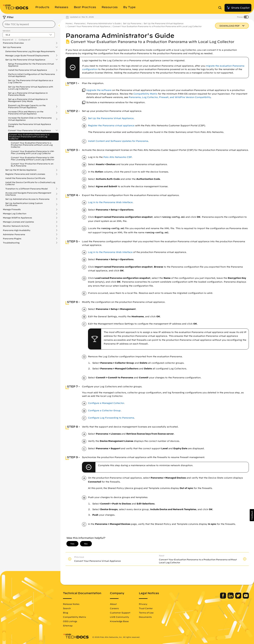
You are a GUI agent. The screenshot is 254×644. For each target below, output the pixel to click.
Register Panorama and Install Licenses (25, 174)
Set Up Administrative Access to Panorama (27, 199)
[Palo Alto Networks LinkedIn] (231, 598)
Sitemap (68, 626)
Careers (114, 608)
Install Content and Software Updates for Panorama (118, 141)
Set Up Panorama (12, 47)
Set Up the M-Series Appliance (21, 170)
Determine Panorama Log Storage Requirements (30, 51)
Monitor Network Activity (16, 226)
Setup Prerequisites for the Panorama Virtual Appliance (31, 65)
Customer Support (120, 613)
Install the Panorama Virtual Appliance (28, 70)
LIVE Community (119, 617)
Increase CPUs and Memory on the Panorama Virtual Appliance (26, 113)
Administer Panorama (14, 234)
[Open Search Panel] (221, 8)
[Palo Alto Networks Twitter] (239, 598)
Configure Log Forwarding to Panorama (111, 418)
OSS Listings (70, 621)
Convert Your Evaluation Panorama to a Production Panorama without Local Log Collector (32, 145)
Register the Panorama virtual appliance (111, 126)
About (113, 604)
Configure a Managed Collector (106, 403)
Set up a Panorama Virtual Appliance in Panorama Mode (28, 94)
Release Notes (71, 604)
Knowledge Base (119, 621)
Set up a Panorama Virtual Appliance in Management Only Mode (28, 100)
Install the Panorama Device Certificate (25, 178)
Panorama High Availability (17, 230)
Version (6, 31)
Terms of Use (146, 613)
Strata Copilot (238, 8)
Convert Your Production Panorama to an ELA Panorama (32, 165)
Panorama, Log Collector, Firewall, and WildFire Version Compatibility (170, 97)
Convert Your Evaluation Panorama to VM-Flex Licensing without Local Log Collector (33, 158)
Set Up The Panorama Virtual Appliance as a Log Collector (31, 81)
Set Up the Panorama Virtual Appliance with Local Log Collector (31, 88)
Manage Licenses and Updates (18, 222)
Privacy (143, 604)
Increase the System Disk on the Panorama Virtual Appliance (30, 119)
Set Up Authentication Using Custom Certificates (24, 204)
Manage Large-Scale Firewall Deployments (27, 56)
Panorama (79, 23)
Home (69, 23)
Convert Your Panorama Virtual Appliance (29, 130)
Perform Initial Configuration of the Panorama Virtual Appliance (31, 75)
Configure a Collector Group (104, 411)
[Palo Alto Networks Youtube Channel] (246, 598)
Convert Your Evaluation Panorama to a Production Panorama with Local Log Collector (29, 137)
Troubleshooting (11, 243)
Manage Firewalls (12, 209)
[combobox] (29, 24)
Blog (65, 613)
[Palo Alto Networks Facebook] (223, 598)
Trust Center (146, 608)
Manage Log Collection (15, 214)
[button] (252, 515)
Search (67, 608)
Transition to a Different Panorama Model (26, 189)
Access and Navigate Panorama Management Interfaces (28, 194)
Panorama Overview (13, 43)
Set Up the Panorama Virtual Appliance (25, 60)
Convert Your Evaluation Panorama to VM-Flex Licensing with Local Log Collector (33, 152)
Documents (145, 617)
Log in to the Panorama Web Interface (110, 202)
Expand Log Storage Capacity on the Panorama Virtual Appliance (27, 106)
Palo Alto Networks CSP (118, 157)
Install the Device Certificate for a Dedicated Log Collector (30, 183)
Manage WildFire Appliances (17, 218)
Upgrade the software (99, 90)
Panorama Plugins (12, 239)
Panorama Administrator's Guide (104, 23)
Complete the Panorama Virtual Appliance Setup (30, 125)
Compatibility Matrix (145, 94)
